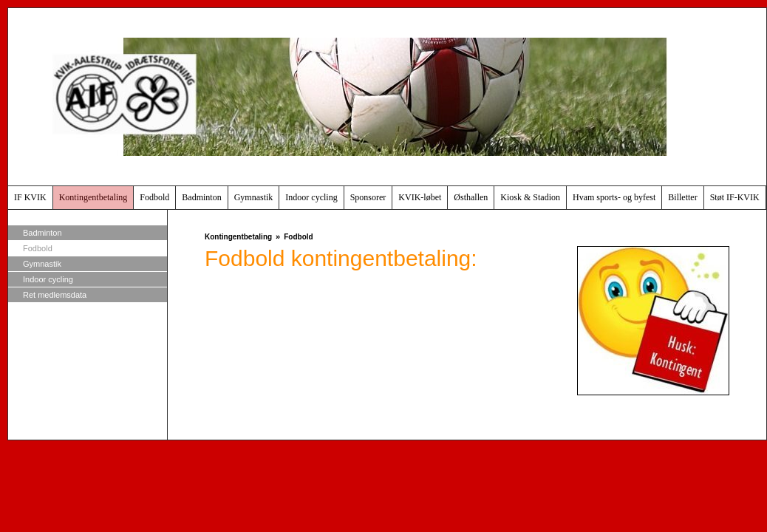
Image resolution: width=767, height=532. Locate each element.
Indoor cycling (311, 197)
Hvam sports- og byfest (614, 197)
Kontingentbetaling (93, 197)
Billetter (682, 197)
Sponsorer (368, 197)
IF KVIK (30, 197)
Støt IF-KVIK (735, 197)
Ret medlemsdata (55, 295)
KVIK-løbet (420, 197)
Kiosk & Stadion (530, 197)
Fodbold (154, 197)
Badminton (201, 197)
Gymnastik (254, 197)
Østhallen (471, 197)
